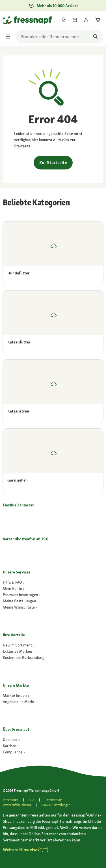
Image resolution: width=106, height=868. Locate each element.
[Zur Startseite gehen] (9, 20)
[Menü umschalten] (10, 36)
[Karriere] (11, 746)
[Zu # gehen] (26, 850)
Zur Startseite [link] (53, 163)
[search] (60, 36)
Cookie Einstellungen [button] (56, 805)
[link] (64, 20)
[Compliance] (14, 752)
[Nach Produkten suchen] (95, 36)
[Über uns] (11, 740)
